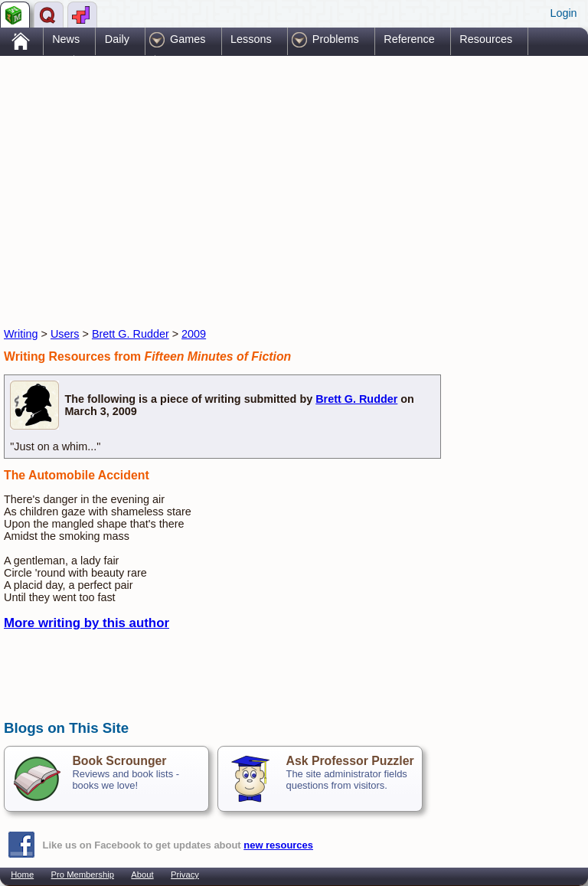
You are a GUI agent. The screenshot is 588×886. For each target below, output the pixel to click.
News (66, 39)
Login (563, 13)
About (142, 875)
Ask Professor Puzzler (350, 761)
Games (188, 39)
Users (65, 334)
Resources (486, 39)
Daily (117, 39)
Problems (336, 39)
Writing (21, 334)
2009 (194, 334)
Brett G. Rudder (131, 334)
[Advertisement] (183, 178)
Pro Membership (83, 875)
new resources (278, 845)
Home (22, 875)
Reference (409, 39)
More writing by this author (87, 623)
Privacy (185, 875)
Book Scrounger (119, 761)
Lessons (251, 39)
